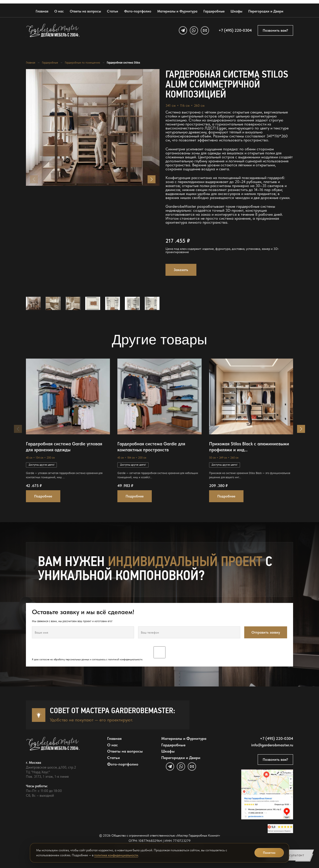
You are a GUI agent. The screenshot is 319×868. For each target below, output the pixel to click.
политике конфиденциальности (116, 855)
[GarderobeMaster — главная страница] (53, 31)
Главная (42, 11)
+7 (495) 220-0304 (235, 30)
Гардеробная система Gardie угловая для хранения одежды (64, 447)
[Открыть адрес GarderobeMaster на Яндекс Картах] (267, 794)
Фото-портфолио (138, 11)
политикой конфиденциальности (125, 659)
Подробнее (43, 496)
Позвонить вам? (275, 30)
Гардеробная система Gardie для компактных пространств (151, 447)
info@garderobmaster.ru (272, 745)
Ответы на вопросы (85, 11)
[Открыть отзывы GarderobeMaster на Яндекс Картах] (280, 829)
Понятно (269, 853)
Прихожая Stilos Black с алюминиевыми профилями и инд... (249, 447)
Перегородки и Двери (266, 11)
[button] (152, 179)
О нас (59, 11)
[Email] (205, 30)
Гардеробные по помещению (82, 63)
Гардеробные (214, 11)
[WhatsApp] (194, 30)
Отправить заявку (266, 632)
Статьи (113, 11)
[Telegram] (183, 30)
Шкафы (236, 11)
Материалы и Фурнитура (177, 11)
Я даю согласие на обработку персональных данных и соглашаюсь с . (159, 654)
